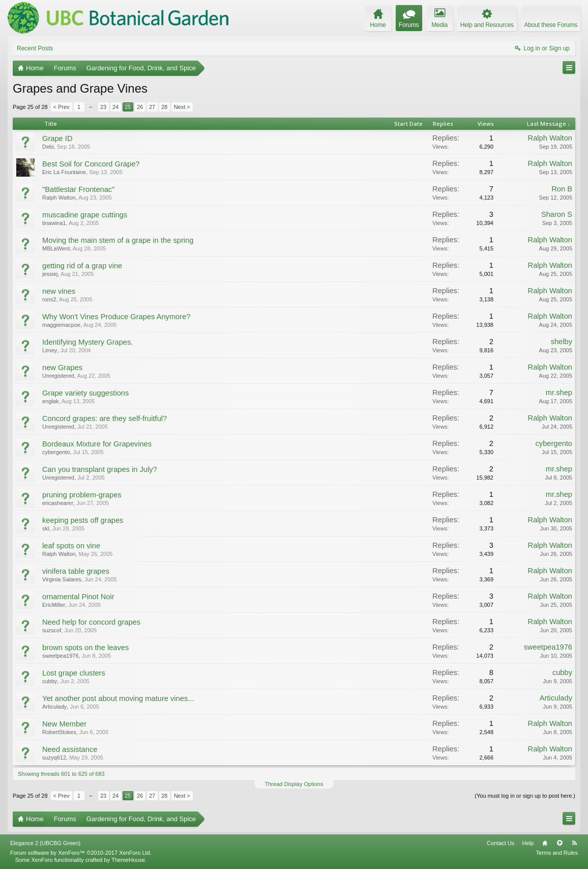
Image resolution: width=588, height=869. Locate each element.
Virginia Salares (62, 579)
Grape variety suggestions (85, 393)
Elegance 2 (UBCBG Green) (45, 843)
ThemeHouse (128, 860)
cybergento (56, 452)
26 (140, 107)
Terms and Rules (557, 853)
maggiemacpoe (61, 325)
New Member (64, 724)
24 (115, 107)
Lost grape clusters (74, 673)
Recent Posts (35, 48)
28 (164, 107)
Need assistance (70, 749)
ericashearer (58, 503)
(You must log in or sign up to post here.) (525, 796)
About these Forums (551, 25)
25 (128, 107)
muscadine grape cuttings (85, 215)
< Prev (62, 107)
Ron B (562, 189)
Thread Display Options (294, 784)
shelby (562, 342)
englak (50, 401)
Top (560, 843)
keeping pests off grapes (83, 520)
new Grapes (62, 368)
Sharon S (557, 214)
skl (46, 528)
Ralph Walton (550, 138)
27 (152, 107)
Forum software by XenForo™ (81, 853)
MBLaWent (56, 248)
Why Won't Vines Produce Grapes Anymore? (116, 317)
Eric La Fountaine (64, 172)
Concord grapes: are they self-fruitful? (105, 418)
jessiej (50, 274)
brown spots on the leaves (85, 648)
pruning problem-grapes (82, 495)
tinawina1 (54, 223)
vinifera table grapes (76, 571)
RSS (574, 843)
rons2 (49, 299)
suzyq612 (54, 758)
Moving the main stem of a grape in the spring (118, 240)
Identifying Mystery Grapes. (87, 342)
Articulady (54, 707)
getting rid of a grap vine (82, 266)
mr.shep (559, 393)
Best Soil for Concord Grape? (91, 164)
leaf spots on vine (71, 546)
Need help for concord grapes (91, 622)
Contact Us (501, 843)
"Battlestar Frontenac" (78, 189)
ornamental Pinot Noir (78, 597)
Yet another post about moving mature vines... (118, 698)
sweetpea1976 (61, 656)
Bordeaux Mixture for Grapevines (97, 444)
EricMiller (54, 605)
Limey (50, 350)
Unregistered (58, 376)
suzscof (52, 630)
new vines (59, 291)
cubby (50, 681)
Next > (182, 107)
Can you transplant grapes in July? (100, 469)
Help (528, 843)
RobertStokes (59, 732)
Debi (48, 147)
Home (545, 843)
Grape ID (57, 138)
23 (103, 107)
